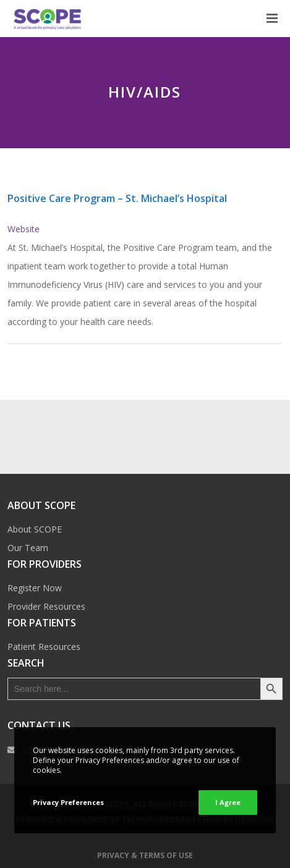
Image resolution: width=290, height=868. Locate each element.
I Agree (228, 802)
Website (23, 229)
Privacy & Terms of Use (145, 855)
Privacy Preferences (68, 802)
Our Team (28, 548)
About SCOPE (35, 529)
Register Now (35, 588)
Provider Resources (46, 606)
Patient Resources (44, 647)
